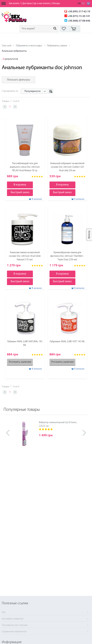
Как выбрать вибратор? (13, 619)
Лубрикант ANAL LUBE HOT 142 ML (67, 342)
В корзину (20, 185)
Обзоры (56, 3)
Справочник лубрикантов (14, 632)
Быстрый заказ (20, 192)
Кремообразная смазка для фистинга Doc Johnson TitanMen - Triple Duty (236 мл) (67, 256)
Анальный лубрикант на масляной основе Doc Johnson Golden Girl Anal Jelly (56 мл (67, 167)
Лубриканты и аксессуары (29, 46)
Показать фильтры (18, 80)
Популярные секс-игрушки (15, 625)
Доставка (27, 3)
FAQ (4, 612)
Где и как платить (42, 3)
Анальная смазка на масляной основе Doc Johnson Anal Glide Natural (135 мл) (25, 256)
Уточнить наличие (20, 362)
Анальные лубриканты (14, 51)
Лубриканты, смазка (57, 46)
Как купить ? (15, 3)
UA (79, 4)
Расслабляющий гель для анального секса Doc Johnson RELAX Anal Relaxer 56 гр (25, 167)
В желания (37, 199)
